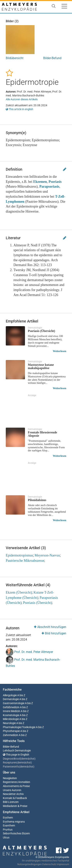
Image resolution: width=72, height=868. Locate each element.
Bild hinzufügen (54, 633)
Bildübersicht (15, 58)
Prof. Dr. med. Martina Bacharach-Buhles (33, 662)
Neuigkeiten (10, 778)
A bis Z (21, 695)
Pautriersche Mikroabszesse (25, 561)
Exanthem (9, 826)
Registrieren (10, 782)
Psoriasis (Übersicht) (37, 603)
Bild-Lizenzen (11, 802)
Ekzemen (40, 182)
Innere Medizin (12, 711)
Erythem (8, 818)
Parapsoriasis (49, 186)
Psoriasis (55, 182)
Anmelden (24, 782)
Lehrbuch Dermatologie (17, 751)
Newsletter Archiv (13, 794)
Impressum (63, 864)
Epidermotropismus (19, 555)
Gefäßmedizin (11, 707)
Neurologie (9, 723)
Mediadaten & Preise (15, 806)
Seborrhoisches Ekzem (16, 834)
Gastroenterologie (14, 703)
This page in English (16, 755)
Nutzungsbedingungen (29, 864)
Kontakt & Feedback (15, 798)
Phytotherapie (11, 731)
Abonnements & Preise (16, 786)
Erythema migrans (14, 822)
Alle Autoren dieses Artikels (22, 99)
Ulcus (6, 838)
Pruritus (8, 830)
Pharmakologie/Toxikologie (19, 727)
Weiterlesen (60, 351)
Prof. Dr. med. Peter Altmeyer (29, 652)
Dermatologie (11, 699)
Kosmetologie (11, 715)
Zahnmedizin (11, 735)
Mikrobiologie (11, 719)
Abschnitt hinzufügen (50, 627)
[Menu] (64, 7)
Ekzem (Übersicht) (19, 592)
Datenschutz (49, 864)
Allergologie (10, 695)
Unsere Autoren (12, 790)
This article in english (19, 109)
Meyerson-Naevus (47, 555)
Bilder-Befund (52, 58)
